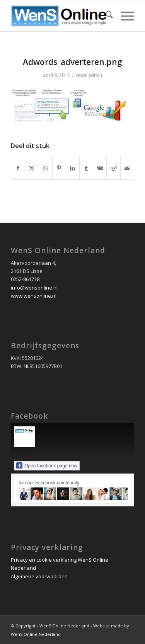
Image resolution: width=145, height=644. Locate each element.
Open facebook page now (47, 465)
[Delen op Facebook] (18, 168)
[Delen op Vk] (100, 168)
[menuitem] (105, 16)
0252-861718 (25, 279)
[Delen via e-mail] (127, 168)
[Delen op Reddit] (113, 168)
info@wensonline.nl (34, 288)
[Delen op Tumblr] (86, 168)
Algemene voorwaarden (39, 576)
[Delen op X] (32, 168)
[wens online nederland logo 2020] (60, 16)
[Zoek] (105, 16)
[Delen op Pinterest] (59, 168)
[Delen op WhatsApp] (46, 168)
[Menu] (124, 16)
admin (95, 75)
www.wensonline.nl (34, 296)
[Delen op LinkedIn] (73, 168)
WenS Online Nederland (36, 634)
